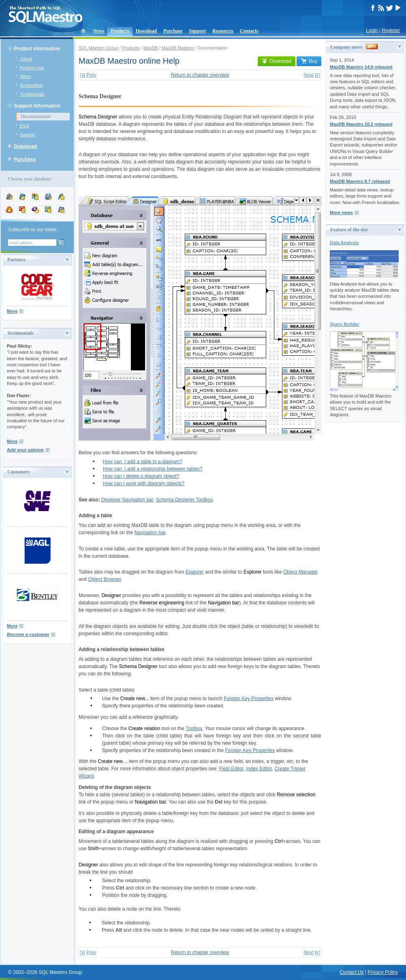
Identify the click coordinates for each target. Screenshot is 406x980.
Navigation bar (150, 533)
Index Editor (259, 769)
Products (120, 31)
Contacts (249, 31)
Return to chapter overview (200, 75)
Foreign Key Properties (249, 698)
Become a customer (28, 634)
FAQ (25, 126)
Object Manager (300, 572)
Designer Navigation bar (127, 500)
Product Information (37, 49)
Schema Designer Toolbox (184, 500)
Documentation (36, 116)
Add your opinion (25, 450)
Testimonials (32, 94)
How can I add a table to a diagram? (143, 462)
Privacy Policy (383, 972)
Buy (309, 61)
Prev (91, 75)
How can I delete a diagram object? (141, 476)
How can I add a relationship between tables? (153, 469)
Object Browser (104, 579)
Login (372, 30)
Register (391, 30)
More (12, 311)
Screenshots (31, 85)
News (99, 31)
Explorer (195, 572)
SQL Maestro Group (98, 48)
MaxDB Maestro (178, 48)
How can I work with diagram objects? (144, 484)
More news (341, 213)
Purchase (173, 31)
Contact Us (352, 972)
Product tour (32, 68)
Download (146, 31)
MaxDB (151, 48)
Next (309, 75)
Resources (223, 31)
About (26, 59)
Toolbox (194, 729)
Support (197, 31)
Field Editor (231, 769)
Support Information (37, 106)
